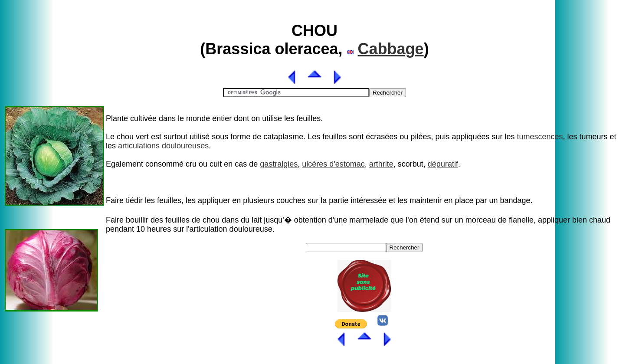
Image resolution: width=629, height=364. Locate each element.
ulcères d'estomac (333, 164)
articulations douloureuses (163, 146)
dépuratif (443, 164)
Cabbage (391, 49)
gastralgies (279, 164)
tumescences (540, 137)
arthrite (381, 164)
